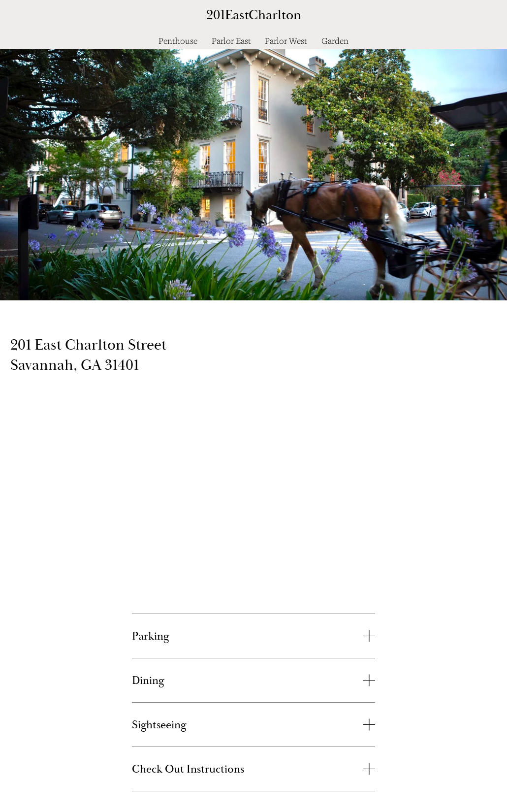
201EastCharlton (254, 15)
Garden (335, 41)
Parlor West (286, 41)
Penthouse (178, 41)
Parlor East (231, 41)
